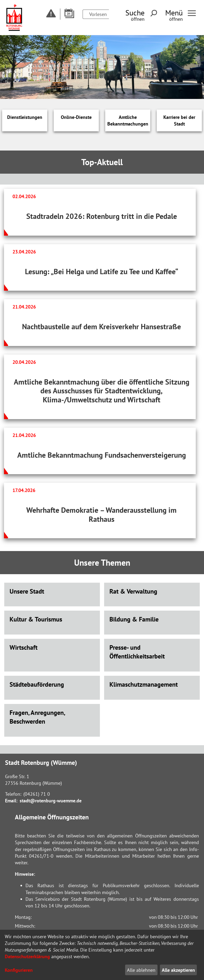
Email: (11, 801)
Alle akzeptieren (178, 970)
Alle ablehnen (141, 970)
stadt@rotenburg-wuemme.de (51, 801)
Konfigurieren (19, 970)
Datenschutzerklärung (27, 956)
